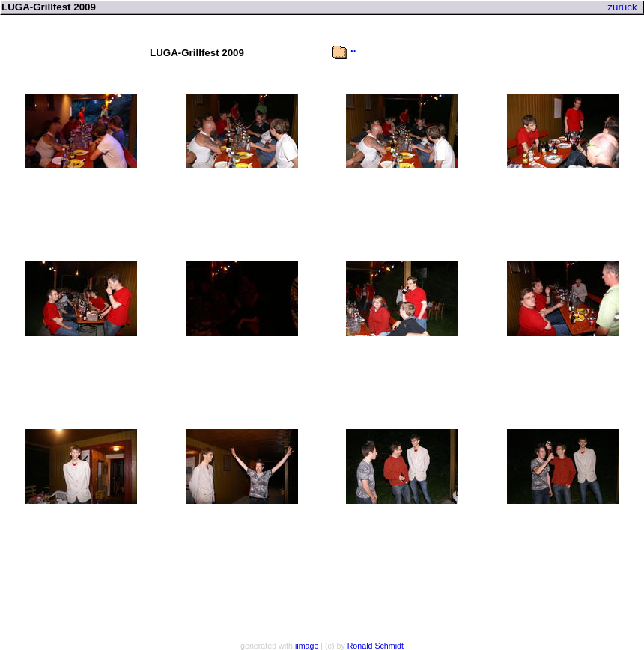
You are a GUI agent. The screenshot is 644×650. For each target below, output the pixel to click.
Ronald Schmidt (376, 646)
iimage (307, 646)
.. (353, 48)
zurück (622, 7)
